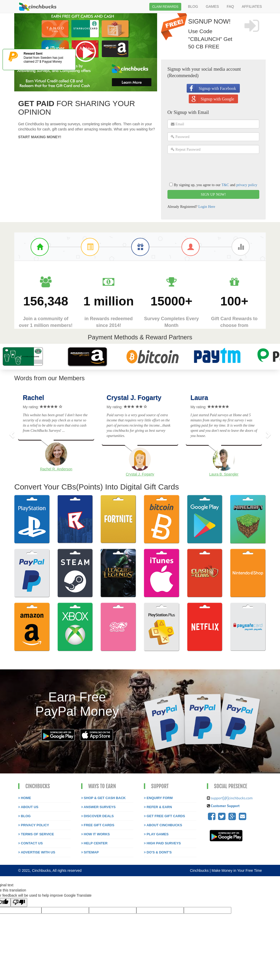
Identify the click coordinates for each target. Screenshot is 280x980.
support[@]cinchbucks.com (232, 798)
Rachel (33, 398)
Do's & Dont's (158, 852)
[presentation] (207, 168)
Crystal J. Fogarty (134, 398)
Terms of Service (36, 834)
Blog (24, 816)
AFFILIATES (252, 6)
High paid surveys (162, 843)
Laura (199, 398)
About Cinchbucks (163, 825)
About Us (28, 807)
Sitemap (90, 852)
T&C (225, 185)
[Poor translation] (19, 902)
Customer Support (225, 806)
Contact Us (30, 843)
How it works (96, 834)
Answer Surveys (98, 807)
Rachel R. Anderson (56, 469)
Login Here (207, 207)
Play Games (156, 834)
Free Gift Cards (98, 825)
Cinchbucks (200, 871)
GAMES (212, 6)
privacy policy (247, 185)
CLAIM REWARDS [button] (165, 7)
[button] (11, 433)
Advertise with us (37, 852)
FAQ (230, 6)
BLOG (193, 6)
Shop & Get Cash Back (103, 798)
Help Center (94, 843)
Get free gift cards (164, 816)
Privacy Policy (34, 825)
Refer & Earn (158, 807)
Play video (86, 52)
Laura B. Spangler (224, 474)
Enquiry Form (158, 798)
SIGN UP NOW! (213, 194)
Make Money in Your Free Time (237, 871)
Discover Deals (97, 816)
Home (25, 798)
